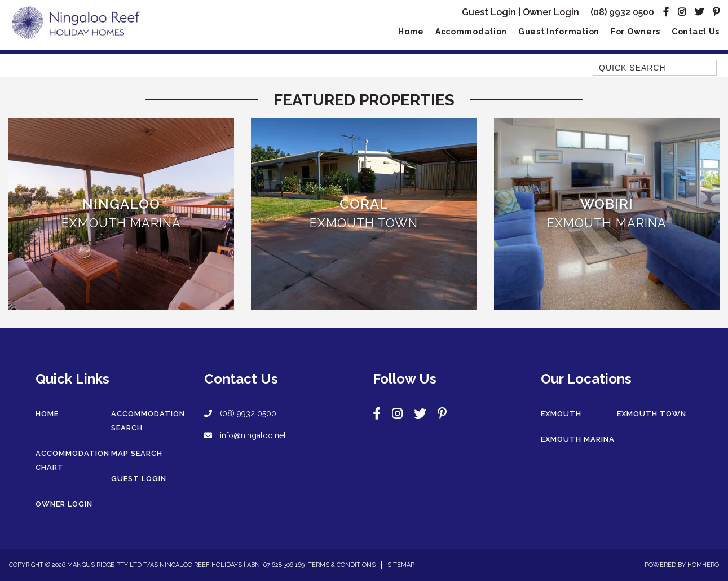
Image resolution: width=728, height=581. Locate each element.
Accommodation (471, 32)
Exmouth (561, 414)
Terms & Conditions (342, 565)
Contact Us (696, 32)
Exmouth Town (652, 414)
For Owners (636, 32)
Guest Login (489, 12)
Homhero (703, 565)
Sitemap (401, 565)
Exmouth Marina (578, 439)
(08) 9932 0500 (622, 12)
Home (411, 32)
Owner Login (551, 12)
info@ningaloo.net (245, 435)
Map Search (137, 453)
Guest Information (559, 32)
